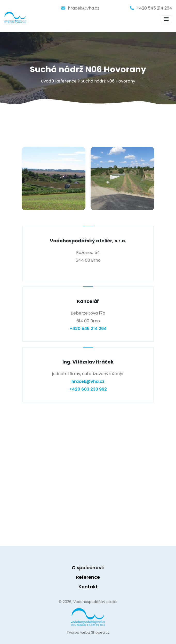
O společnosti (88, 568)
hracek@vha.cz (84, 8)
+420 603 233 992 (88, 389)
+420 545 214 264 (154, 8)
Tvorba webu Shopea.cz (88, 632)
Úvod (46, 81)
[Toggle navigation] (166, 19)
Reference (66, 81)
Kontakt (88, 587)
